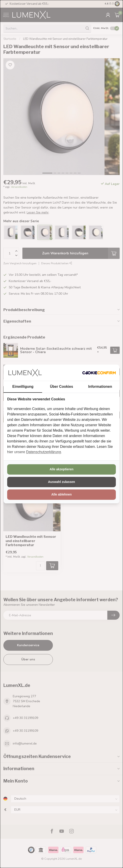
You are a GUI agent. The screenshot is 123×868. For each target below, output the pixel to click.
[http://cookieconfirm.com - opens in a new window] (99, 373)
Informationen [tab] (100, 387)
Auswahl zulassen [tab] (61, 482)
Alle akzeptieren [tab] (61, 469)
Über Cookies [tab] (61, 387)
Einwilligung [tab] (23, 387)
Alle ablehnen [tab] (61, 494)
